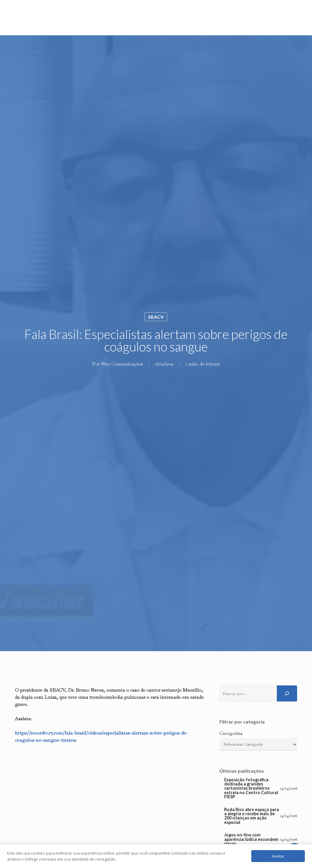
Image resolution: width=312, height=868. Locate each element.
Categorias (231, 733)
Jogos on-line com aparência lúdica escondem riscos (251, 839)
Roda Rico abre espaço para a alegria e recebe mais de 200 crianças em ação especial (252, 816)
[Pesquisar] (287, 693)
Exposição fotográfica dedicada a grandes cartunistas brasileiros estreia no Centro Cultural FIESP (251, 788)
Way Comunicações (122, 364)
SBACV (156, 316)
